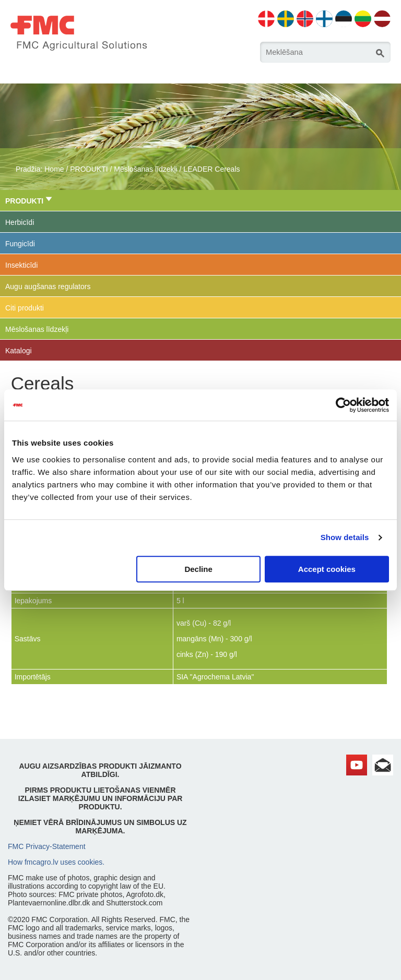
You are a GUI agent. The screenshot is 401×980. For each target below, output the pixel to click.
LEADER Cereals (211, 169)
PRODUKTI (89, 169)
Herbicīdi (20, 222)
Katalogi (19, 351)
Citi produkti (25, 308)
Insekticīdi (21, 265)
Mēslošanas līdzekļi (145, 169)
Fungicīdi (20, 244)
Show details (345, 537)
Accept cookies (327, 569)
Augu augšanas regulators (48, 286)
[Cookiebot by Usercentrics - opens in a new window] (343, 405)
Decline (198, 569)
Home (54, 169)
